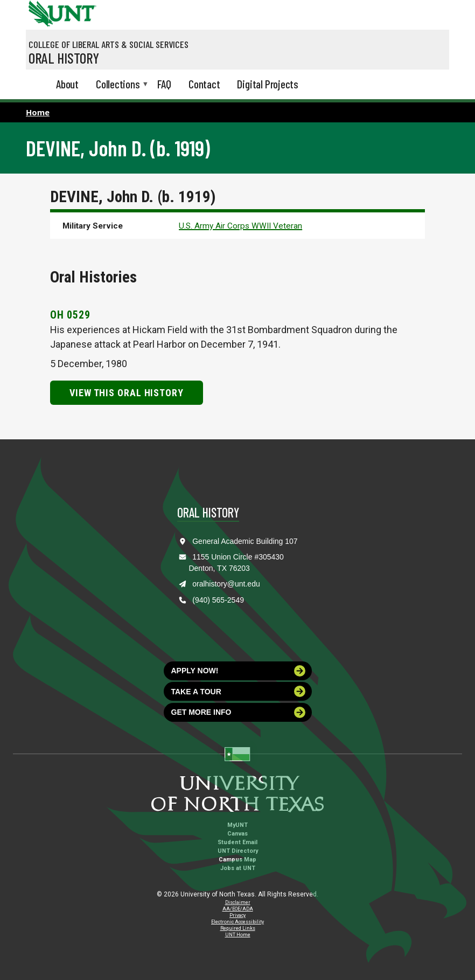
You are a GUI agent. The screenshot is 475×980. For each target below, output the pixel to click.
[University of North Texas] (39, 12)
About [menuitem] (67, 84)
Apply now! (239, 671)
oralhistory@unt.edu (226, 584)
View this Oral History (127, 393)
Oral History (64, 58)
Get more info (239, 712)
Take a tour (239, 691)
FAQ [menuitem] (164, 84)
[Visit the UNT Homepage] (80, 10)
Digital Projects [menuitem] (268, 84)
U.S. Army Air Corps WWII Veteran (240, 226)
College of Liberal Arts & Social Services (109, 44)
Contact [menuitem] (204, 84)
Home (38, 112)
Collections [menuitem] (118, 85)
